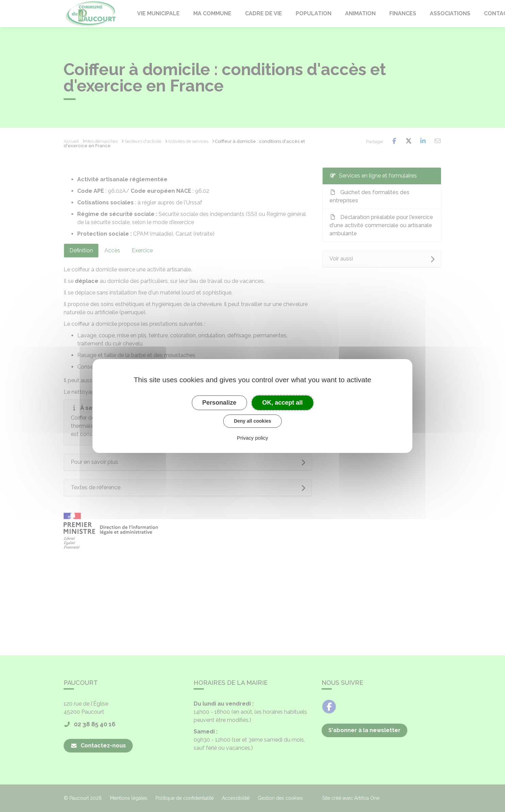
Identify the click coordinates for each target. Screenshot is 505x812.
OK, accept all (283, 403)
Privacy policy (253, 438)
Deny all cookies (253, 421)
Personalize (219, 403)
